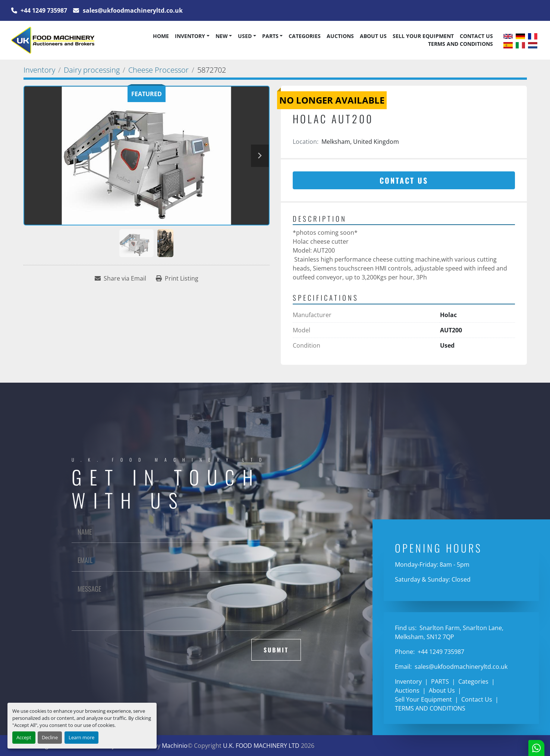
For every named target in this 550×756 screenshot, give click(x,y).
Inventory (190, 36)
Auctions (340, 36)
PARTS (270, 36)
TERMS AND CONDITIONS (461, 44)
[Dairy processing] (92, 70)
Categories (305, 36)
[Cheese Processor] (158, 70)
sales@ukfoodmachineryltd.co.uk (132, 10)
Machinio (175, 746)
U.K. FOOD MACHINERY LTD (261, 746)
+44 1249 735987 (43, 10)
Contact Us (476, 36)
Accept (24, 737)
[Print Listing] (177, 278)
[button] (192, 36)
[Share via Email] (120, 278)
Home (161, 36)
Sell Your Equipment (423, 36)
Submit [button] (276, 650)
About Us (373, 36)
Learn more (81, 737)
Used (245, 36)
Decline (50, 737)
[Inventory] (39, 70)
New (222, 36)
